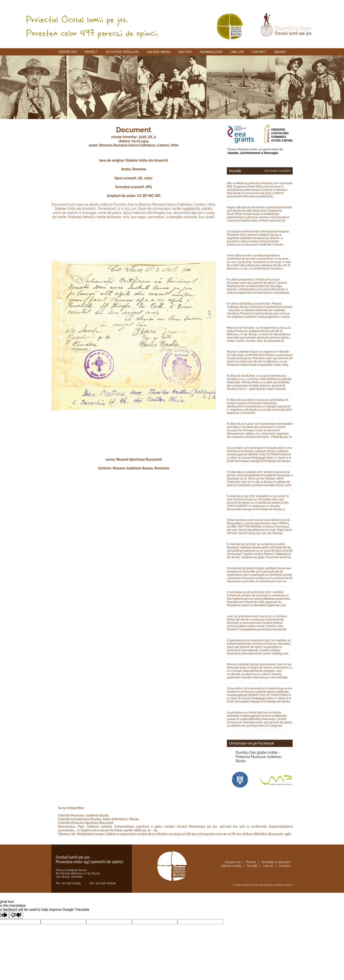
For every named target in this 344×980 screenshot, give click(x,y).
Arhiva (280, 52)
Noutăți (185, 52)
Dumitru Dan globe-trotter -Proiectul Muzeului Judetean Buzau (259, 757)
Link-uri (237, 52)
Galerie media (159, 52)
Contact (259, 52)
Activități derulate (122, 52)
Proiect (91, 52)
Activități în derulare (276, 862)
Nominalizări (211, 52)
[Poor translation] (16, 915)
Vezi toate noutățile (277, 171)
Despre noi (68, 52)
